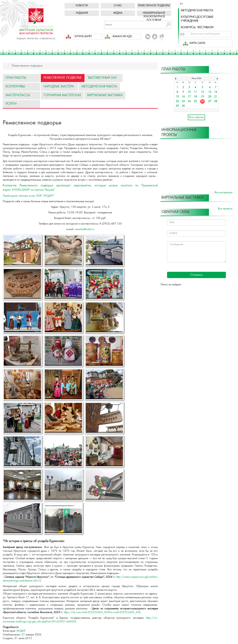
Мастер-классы (18, 95)
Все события (196, 117)
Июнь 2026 (196, 79)
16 (183, 97)
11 (195, 92)
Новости (82, 6)
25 (195, 101)
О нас (118, 6)
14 (216, 92)
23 (183, 101)
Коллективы (15, 87)
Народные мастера (59, 87)
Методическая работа (197, 11)
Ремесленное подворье (154, 6)
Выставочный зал (102, 78)
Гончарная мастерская (62, 95)
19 (202, 97)
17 (189, 97)
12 (202, 92)
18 (195, 97)
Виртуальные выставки (105, 95)
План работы (16, 78)
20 (210, 97)
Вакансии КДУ (122, 37)
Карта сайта (197, 43)
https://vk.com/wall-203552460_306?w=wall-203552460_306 (102, 612)
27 (210, 101)
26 (202, 101)
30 (183, 106)
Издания (82, 13)
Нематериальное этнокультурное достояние (154, 17)
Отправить (196, 275)
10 (189, 92)
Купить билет (83, 37)
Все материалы (224, 193)
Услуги (11, 104)
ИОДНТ (21, 631)
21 (216, 97)
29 (177, 106)
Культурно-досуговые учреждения (197, 19)
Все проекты (225, 209)
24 (189, 101)
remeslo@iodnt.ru (85, 229)
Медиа (118, 13)
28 (216, 101)
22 (177, 101)
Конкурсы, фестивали (197, 28)
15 (177, 97)
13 (210, 92)
